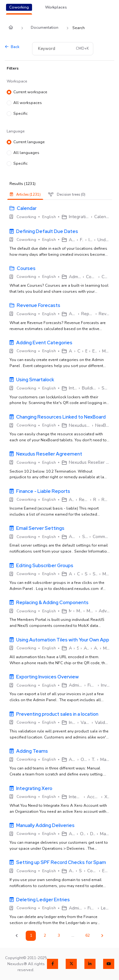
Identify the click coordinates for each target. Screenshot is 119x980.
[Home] (11, 28)
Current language (29, 142)
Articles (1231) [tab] (25, 195)
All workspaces (28, 103)
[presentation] (27, 194)
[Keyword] (53, 49)
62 (88, 935)
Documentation (45, 28)
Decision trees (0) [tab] (67, 195)
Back (12, 47)
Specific (20, 114)
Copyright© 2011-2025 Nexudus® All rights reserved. (26, 964)
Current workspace (30, 92)
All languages (26, 153)
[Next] (102, 936)
